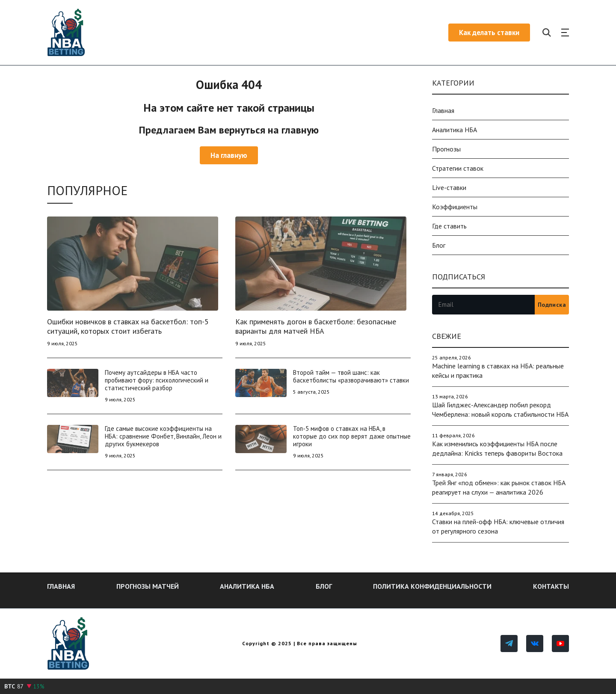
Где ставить (449, 226)
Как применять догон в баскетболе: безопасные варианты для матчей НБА (316, 326)
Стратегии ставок (458, 168)
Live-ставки (449, 187)
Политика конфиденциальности (432, 586)
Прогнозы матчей (148, 586)
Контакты (551, 586)
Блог (439, 245)
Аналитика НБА (455, 130)
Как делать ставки (489, 33)
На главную (229, 155)
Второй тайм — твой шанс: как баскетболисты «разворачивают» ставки (351, 376)
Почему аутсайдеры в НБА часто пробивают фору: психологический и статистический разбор (157, 380)
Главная (443, 110)
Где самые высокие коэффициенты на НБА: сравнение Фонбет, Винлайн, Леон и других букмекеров (163, 436)
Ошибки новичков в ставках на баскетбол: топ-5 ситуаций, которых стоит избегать (128, 326)
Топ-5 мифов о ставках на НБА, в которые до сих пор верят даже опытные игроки (352, 436)
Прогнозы (446, 149)
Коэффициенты (455, 207)
